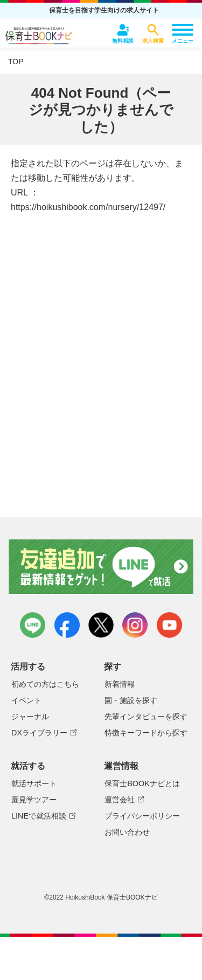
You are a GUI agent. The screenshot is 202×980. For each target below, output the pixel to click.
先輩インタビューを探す (146, 717)
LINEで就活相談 (39, 816)
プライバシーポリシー (142, 816)
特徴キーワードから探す (146, 733)
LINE (33, 625)
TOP (16, 62)
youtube (169, 625)
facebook (67, 625)
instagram (135, 625)
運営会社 (120, 800)
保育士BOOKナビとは (142, 783)
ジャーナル (30, 717)
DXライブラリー (39, 733)
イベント (26, 700)
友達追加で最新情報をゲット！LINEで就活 (101, 567)
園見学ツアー (34, 800)
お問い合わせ (127, 832)
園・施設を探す (131, 700)
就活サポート (34, 783)
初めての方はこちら (45, 684)
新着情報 (120, 684)
